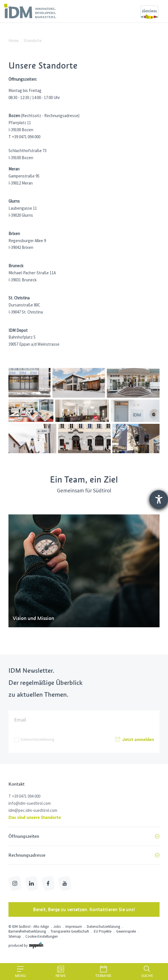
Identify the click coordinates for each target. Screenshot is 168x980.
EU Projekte (103, 931)
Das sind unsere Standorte (35, 817)
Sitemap (15, 936)
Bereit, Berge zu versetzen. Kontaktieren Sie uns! (84, 909)
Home (14, 40)
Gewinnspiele (126, 931)
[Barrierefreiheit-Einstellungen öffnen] (159, 499)
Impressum (74, 927)
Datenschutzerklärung (37, 739)
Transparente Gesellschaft (70, 931)
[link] (30, 11)
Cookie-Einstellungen (42, 936)
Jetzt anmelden (134, 740)
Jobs (57, 927)
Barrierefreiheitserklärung (27, 931)
